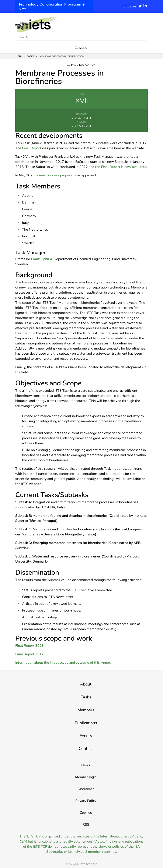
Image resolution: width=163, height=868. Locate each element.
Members (86, 710)
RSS (86, 825)
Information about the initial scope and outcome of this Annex (63, 663)
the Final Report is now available (121, 167)
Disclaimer (86, 789)
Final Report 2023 (30, 646)
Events (86, 736)
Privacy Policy (86, 801)
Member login (86, 777)
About (86, 684)
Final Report (32, 148)
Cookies (86, 813)
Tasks (86, 697)
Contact (86, 749)
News (86, 765)
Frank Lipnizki (41, 259)
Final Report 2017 (30, 654)
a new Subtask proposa (54, 175)
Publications (86, 723)
